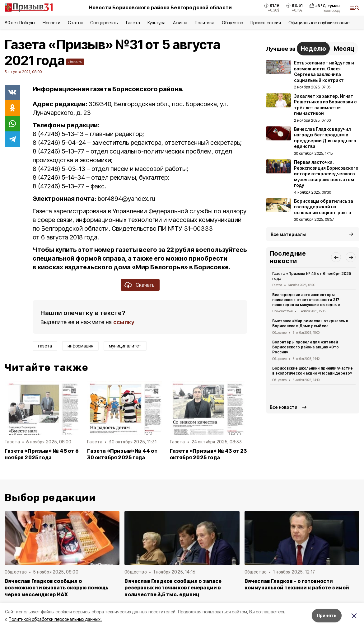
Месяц (344, 49)
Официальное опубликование (319, 23)
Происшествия (266, 23)
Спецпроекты (104, 23)
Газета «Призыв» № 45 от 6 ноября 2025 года (42, 454)
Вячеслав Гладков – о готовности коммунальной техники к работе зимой (297, 584)
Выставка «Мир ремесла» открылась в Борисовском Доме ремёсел (310, 323)
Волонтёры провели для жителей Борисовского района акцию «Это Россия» (306, 347)
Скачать (145, 285)
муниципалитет (125, 346)
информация (80, 346)
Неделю (313, 49)
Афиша (180, 23)
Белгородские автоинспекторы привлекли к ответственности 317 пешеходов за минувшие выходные (306, 300)
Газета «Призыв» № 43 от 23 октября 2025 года (208, 454)
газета (45, 346)
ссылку (124, 322)
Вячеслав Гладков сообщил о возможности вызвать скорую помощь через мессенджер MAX (56, 588)
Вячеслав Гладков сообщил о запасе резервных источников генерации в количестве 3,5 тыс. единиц (173, 588)
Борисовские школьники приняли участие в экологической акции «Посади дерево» (313, 371)
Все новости (284, 407)
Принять (327, 615)
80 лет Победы (20, 23)
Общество (232, 23)
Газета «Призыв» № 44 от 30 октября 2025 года (122, 454)
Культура (156, 23)
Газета (133, 23)
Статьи (75, 23)
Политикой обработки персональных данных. (55, 619)
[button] (336, 257)
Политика (205, 23)
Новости (51, 23)
